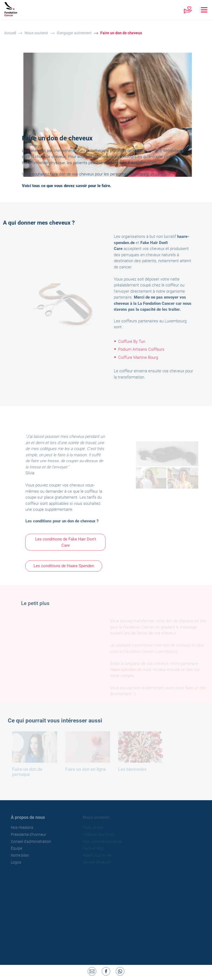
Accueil (10, 33)
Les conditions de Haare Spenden (66, 566)
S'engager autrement (74, 33)
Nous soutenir (36, 33)
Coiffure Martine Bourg (140, 357)
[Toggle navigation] (201, 10)
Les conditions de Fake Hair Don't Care (68, 542)
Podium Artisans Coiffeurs (143, 349)
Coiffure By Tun (134, 342)
